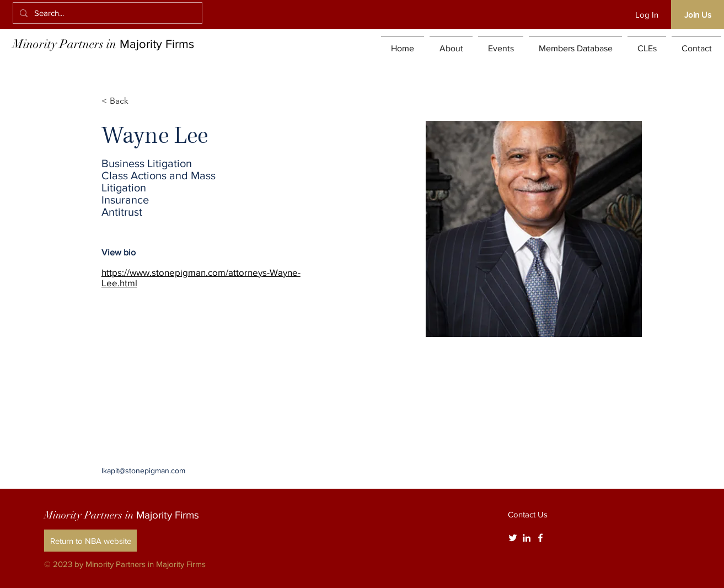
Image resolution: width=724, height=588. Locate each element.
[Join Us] (698, 15)
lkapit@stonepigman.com (143, 471)
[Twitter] (513, 538)
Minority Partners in (103, 44)
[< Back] (123, 101)
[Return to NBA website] (90, 541)
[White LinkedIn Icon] (527, 538)
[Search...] (106, 13)
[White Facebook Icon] (540, 538)
